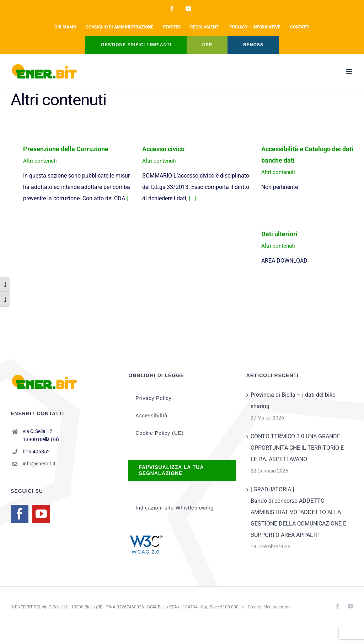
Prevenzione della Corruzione (66, 149)
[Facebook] (20, 514)
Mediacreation (277, 607)
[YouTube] (41, 514)
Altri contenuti (40, 161)
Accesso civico (163, 149)
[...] (192, 198)
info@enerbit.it (39, 464)
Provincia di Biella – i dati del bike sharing (293, 400)
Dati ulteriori (279, 234)
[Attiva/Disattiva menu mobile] (350, 71)
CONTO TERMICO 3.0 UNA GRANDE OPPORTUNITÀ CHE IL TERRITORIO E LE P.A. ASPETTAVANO (297, 448)
